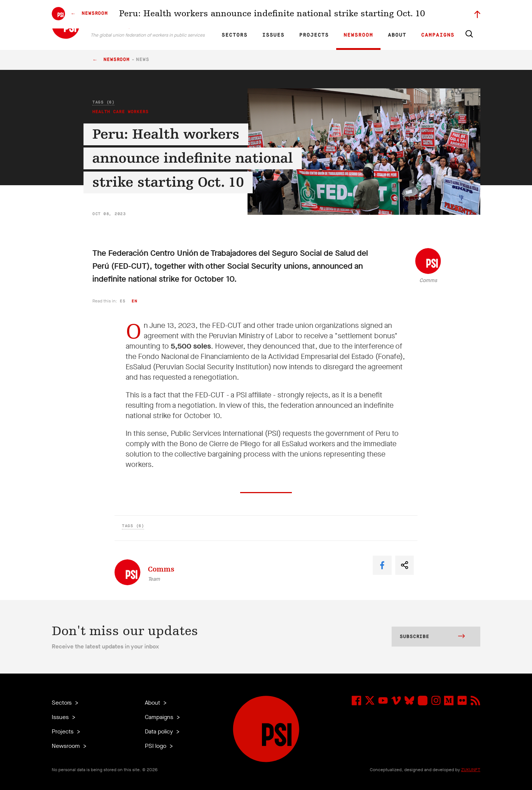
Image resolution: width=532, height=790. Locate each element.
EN (230, 13)
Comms (428, 280)
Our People (339, 13)
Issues (273, 35)
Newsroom (358, 35)
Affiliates (312, 13)
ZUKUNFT (471, 770)
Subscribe (432, 637)
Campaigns (438, 35)
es (122, 301)
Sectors (235, 35)
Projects (314, 35)
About (397, 35)
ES (256, 13)
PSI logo (156, 746)
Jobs (362, 13)
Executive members (394, 13)
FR (243, 13)
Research (286, 13)
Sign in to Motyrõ (439, 13)
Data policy (160, 731)
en (134, 301)
